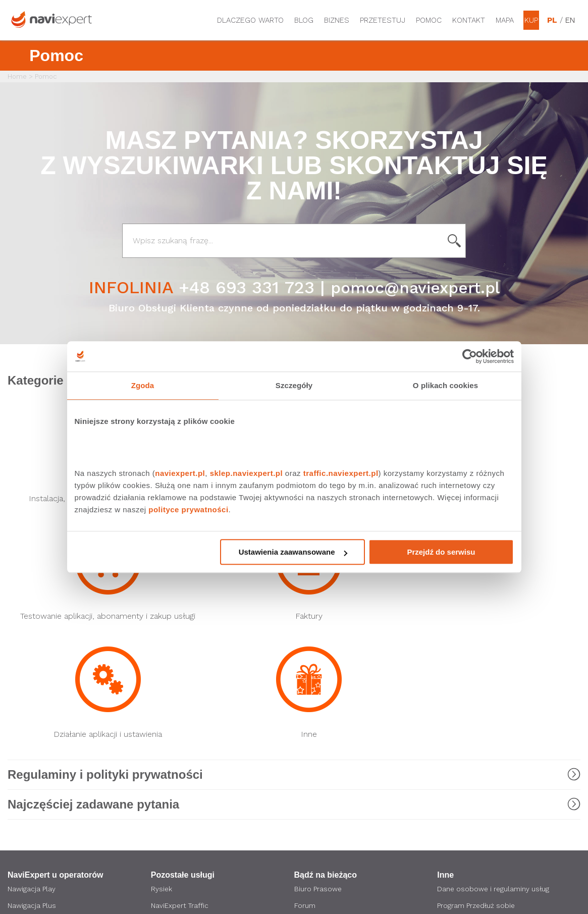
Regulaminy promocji (472, 724)
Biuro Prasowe (318, 673)
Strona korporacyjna (328, 728)
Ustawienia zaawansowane (293, 552)
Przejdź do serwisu (441, 552)
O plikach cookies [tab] (445, 385)
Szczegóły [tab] (294, 385)
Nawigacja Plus (32, 690)
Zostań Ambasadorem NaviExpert (494, 768)
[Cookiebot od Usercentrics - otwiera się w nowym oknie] (470, 356)
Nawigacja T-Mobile (40, 707)
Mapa (505, 20)
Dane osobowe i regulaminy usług (494, 673)
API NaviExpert (175, 750)
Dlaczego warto (250, 20)
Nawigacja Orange (37, 724)
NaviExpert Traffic (180, 690)
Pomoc (429, 20)
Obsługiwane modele (473, 707)
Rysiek (162, 673)
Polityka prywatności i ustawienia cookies (492, 746)
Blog (304, 20)
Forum (305, 690)
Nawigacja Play (32, 673)
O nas (304, 745)
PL (552, 20)
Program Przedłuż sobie (477, 690)
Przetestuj (383, 20)
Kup (531, 20)
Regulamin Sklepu (467, 785)
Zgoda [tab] (143, 385)
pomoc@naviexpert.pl (415, 287)
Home (17, 76)
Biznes (337, 20)
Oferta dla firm (319, 763)
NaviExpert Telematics (189, 707)
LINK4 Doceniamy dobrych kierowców (195, 729)
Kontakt (469, 20)
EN (570, 20)
